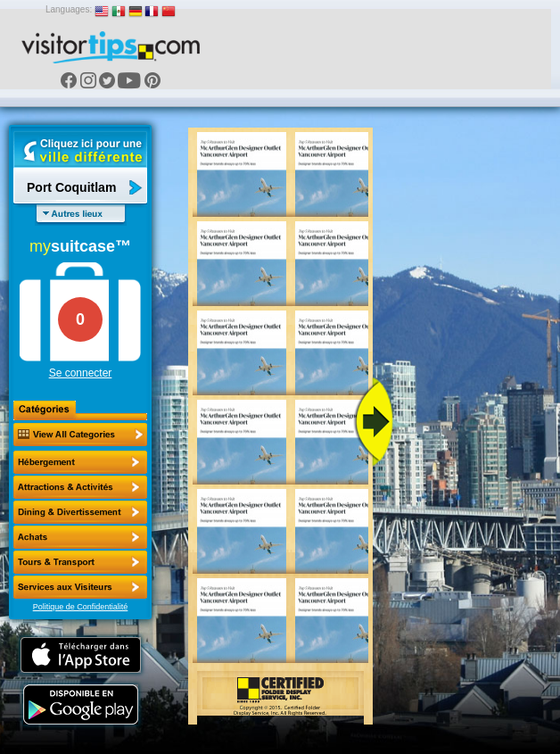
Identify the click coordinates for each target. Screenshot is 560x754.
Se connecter (81, 373)
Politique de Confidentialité (81, 607)
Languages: (69, 9)
